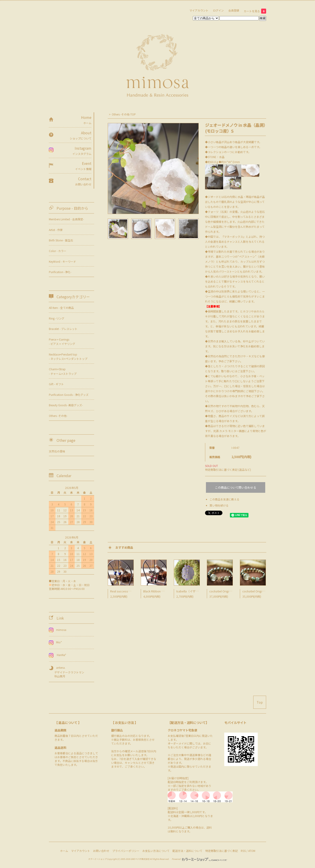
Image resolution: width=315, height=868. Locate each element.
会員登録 (234, 10)
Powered (199, 859)
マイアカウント (199, 10)
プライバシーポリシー (126, 851)
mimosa (59, 630)
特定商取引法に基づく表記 (222, 851)
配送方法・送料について (187, 851)
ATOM (252, 851)
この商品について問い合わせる (236, 487)
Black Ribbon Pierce (157, 591)
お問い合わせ (101, 851)
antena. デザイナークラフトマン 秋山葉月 (67, 672)
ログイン (218, 10)
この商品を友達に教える (224, 499)
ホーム (64, 851)
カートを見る (255, 11)
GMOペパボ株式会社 (140, 859)
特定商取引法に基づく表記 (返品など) (228, 470)
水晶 (222, 157)
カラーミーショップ (97, 859)
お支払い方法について (156, 851)
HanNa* (59, 655)
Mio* (57, 642)
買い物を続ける (219, 505)
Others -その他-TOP (124, 114)
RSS (243, 851)
